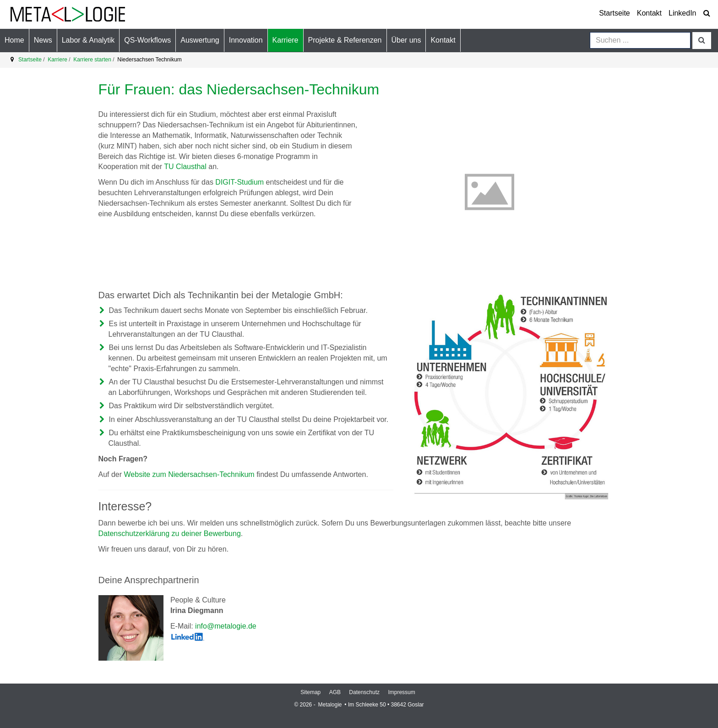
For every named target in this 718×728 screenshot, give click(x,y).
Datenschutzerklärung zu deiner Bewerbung (170, 534)
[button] (43, 40)
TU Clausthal (185, 167)
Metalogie (330, 705)
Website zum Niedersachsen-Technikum (189, 474)
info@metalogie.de (226, 626)
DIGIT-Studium (239, 182)
